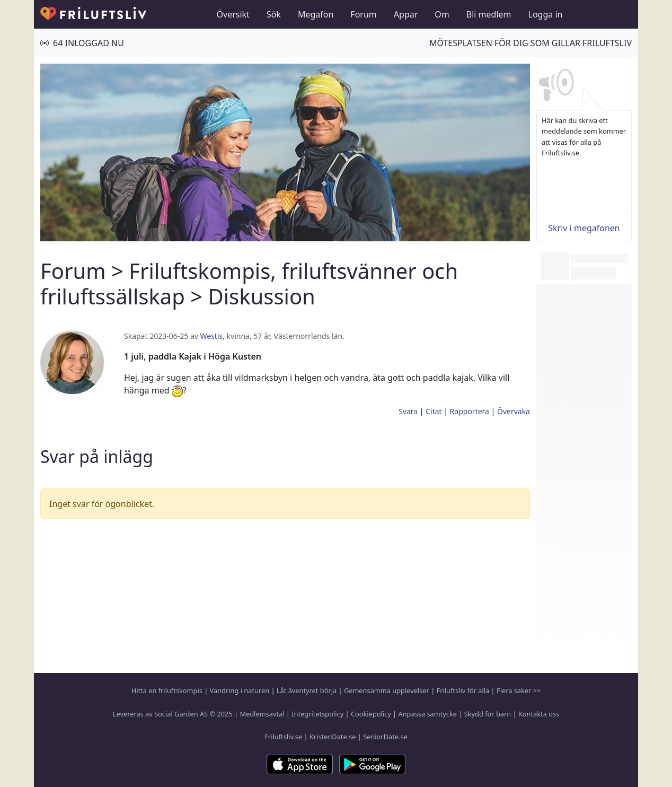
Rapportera (470, 411)
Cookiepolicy (371, 714)
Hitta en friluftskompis (167, 690)
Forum (363, 14)
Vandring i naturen (240, 690)
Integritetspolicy (317, 714)
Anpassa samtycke (428, 714)
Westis (211, 336)
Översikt (233, 14)
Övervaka (514, 411)
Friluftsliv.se (283, 737)
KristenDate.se (333, 737)
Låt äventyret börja (307, 690)
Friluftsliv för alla (463, 690)
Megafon (316, 14)
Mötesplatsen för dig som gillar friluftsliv (530, 43)
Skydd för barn (488, 714)
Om (442, 14)
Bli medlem (489, 14)
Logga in (546, 14)
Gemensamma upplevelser (387, 690)
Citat (434, 411)
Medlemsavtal (262, 714)
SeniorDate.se (385, 737)
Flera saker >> (519, 690)
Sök (274, 14)
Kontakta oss (539, 714)
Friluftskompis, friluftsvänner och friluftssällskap (249, 283)
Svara (408, 411)
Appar (406, 14)
